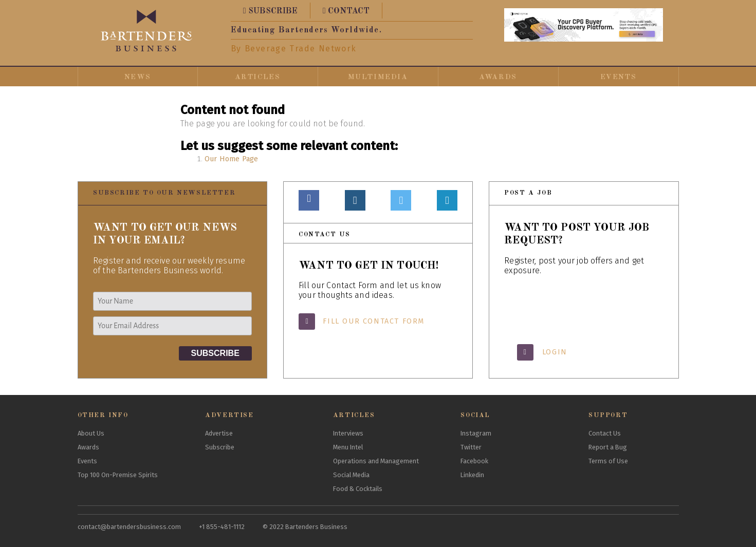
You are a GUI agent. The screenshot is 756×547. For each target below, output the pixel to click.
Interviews (348, 433)
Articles (258, 77)
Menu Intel (348, 447)
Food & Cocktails (358, 489)
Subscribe (220, 447)
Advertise (219, 433)
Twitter (471, 447)
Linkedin (472, 475)
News (137, 77)
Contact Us (605, 433)
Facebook (474, 461)
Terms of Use (608, 461)
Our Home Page (231, 159)
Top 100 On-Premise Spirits (118, 475)
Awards (498, 77)
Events (619, 77)
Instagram (476, 433)
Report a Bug (608, 447)
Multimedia (378, 77)
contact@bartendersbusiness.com (129, 527)
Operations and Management (376, 461)
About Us (91, 433)
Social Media (351, 475)
